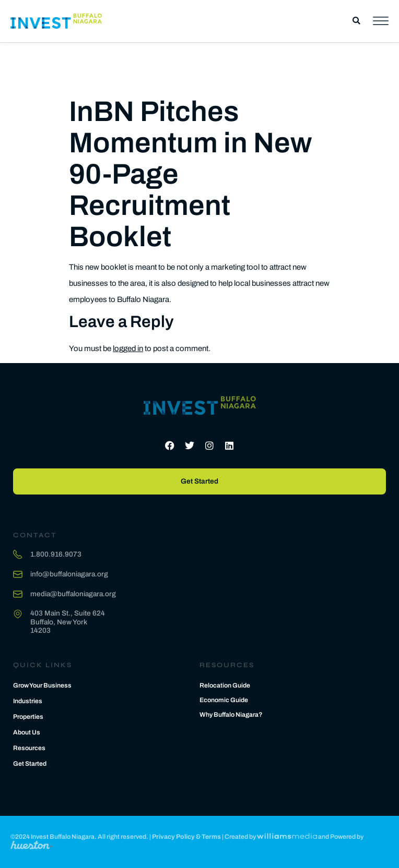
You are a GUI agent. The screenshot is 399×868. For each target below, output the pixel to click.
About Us (27, 732)
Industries (28, 701)
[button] (356, 21)
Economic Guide (224, 700)
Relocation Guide (225, 685)
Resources (29, 748)
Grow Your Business (42, 685)
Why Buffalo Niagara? (231, 715)
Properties (28, 717)
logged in (128, 348)
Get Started (30, 764)
